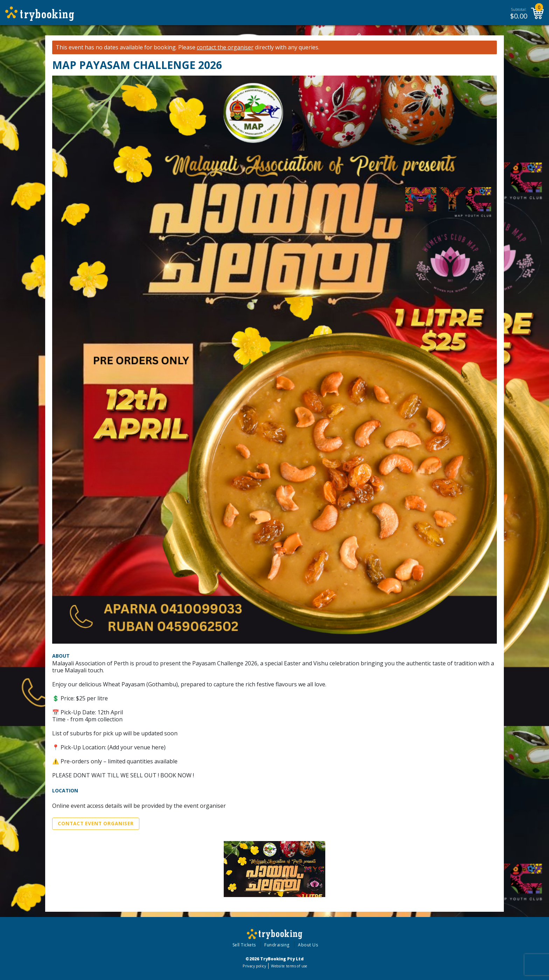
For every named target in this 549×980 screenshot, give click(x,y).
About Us (308, 945)
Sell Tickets (244, 945)
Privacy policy (254, 966)
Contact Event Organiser (96, 824)
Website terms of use (289, 966)
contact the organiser (225, 47)
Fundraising (277, 945)
